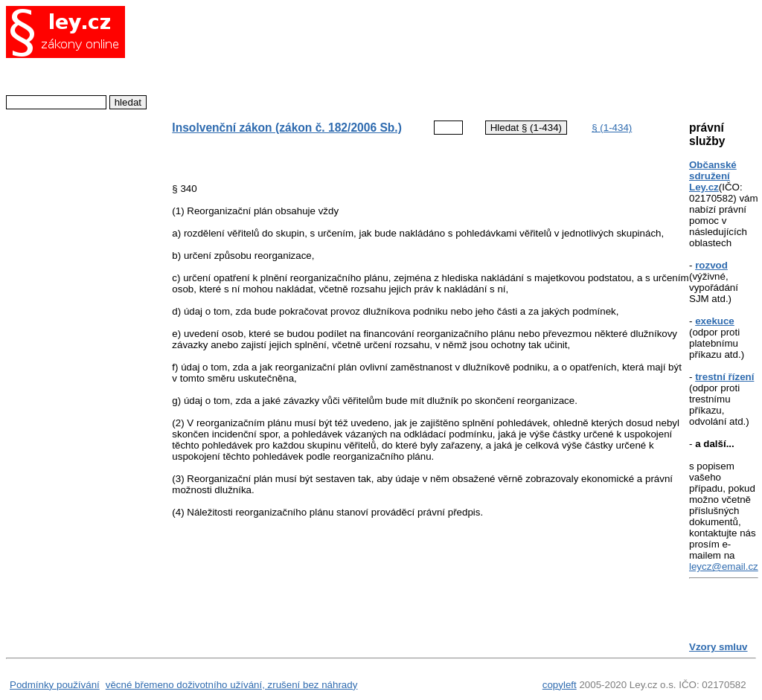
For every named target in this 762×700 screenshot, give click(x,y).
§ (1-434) (612, 128)
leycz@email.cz (724, 566)
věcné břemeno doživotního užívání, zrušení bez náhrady (232, 685)
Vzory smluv (718, 647)
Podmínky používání (55, 685)
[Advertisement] (418, 56)
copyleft (560, 685)
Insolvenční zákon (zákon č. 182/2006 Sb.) (287, 128)
